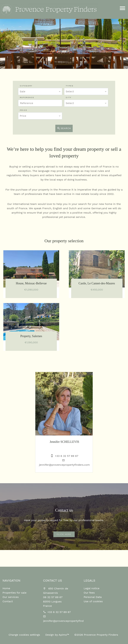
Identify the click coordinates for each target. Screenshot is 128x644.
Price (23, 110)
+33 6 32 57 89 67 (67, 456)
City (69, 97)
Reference (27, 97)
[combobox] (40, 91)
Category (26, 86)
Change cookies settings (24, 635)
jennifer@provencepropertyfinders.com (64, 465)
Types (70, 86)
